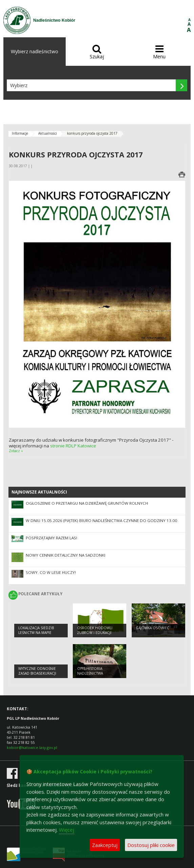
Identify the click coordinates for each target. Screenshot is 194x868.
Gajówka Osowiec (153, 628)
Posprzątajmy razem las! (51, 538)
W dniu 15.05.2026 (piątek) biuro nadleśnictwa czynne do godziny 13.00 (101, 520)
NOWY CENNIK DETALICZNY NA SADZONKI (66, 555)
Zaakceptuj (105, 845)
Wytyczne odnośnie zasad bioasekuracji (37, 671)
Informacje (20, 133)
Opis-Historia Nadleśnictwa (90, 671)
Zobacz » (16, 451)
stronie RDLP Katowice (73, 446)
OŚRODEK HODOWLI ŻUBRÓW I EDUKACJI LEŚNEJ (95, 633)
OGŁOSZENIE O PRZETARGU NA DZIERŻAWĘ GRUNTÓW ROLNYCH (87, 503)
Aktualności (48, 133)
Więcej (67, 830)
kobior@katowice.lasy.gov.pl (32, 747)
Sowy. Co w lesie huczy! (51, 572)
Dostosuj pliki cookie (151, 845)
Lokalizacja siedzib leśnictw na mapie (36, 630)
